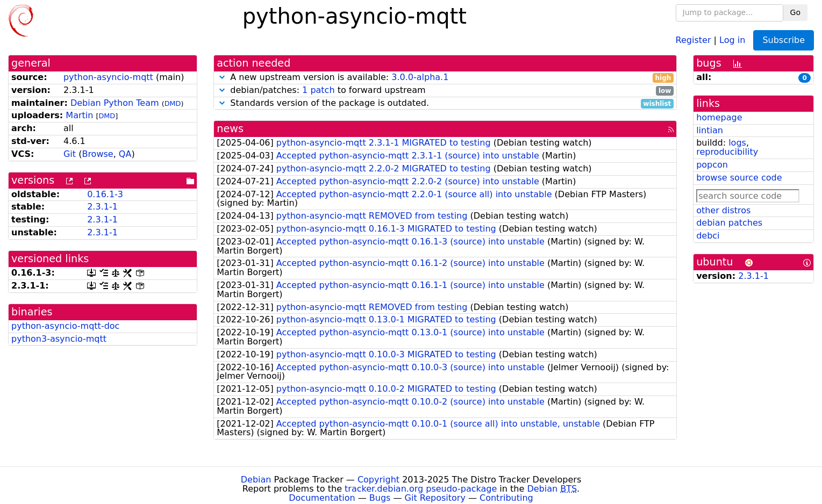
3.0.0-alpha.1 (420, 77)
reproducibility (727, 152)
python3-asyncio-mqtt (59, 339)
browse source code (739, 178)
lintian (710, 130)
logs (737, 143)
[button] (222, 77)
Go (795, 12)
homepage (719, 117)
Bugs (380, 498)
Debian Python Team (115, 103)
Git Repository (435, 498)
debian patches (729, 223)
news (230, 129)
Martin (79, 115)
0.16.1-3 (105, 194)
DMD (173, 103)
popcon (712, 165)
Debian (256, 480)
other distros (723, 210)
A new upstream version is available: (445, 78)
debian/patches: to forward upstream (445, 91)
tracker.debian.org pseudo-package (421, 489)
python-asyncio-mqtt (108, 77)
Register (694, 39)
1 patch (318, 90)
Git (70, 154)
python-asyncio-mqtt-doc (65, 326)
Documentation (322, 498)
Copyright (378, 480)
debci (708, 236)
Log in (732, 39)
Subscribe (784, 40)
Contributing (506, 498)
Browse (97, 154)
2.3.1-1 (102, 207)
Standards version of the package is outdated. (445, 103)
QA (125, 154)
